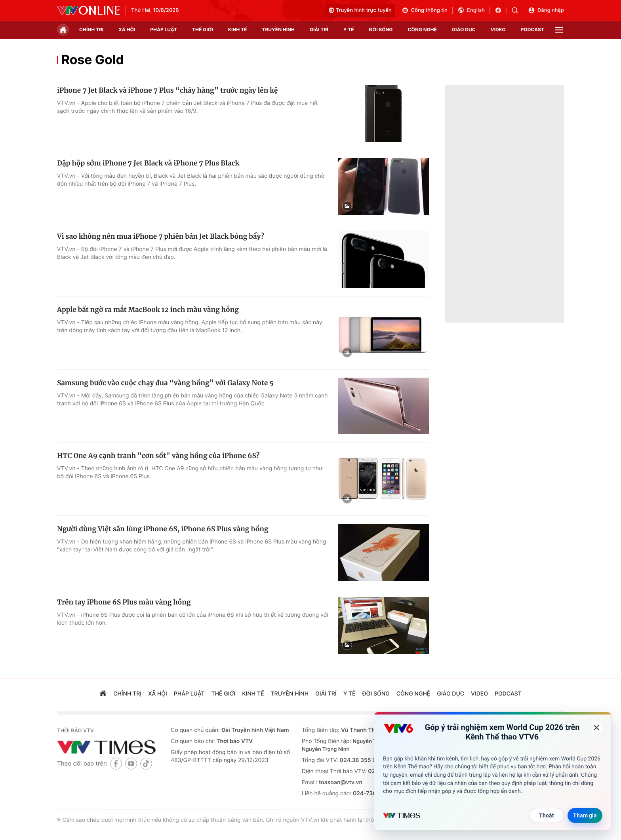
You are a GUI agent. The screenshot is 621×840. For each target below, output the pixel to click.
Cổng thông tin (425, 10)
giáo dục (464, 29)
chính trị (91, 29)
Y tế (349, 29)
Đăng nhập (546, 10)
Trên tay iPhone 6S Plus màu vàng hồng (124, 602)
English (471, 10)
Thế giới (203, 29)
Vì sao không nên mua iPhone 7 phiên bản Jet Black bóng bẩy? (161, 236)
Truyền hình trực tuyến (360, 10)
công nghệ (422, 29)
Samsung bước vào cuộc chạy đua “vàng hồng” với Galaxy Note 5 (165, 383)
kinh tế (238, 29)
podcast (532, 29)
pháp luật (164, 29)
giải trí (319, 29)
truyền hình (278, 29)
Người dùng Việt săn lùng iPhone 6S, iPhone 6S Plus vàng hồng (163, 529)
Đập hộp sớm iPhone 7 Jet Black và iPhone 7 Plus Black (148, 163)
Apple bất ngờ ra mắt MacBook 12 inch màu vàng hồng (148, 310)
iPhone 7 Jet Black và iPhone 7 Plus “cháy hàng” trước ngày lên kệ (167, 90)
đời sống (381, 29)
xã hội (127, 29)
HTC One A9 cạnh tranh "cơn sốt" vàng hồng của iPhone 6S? (158, 456)
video (498, 29)
